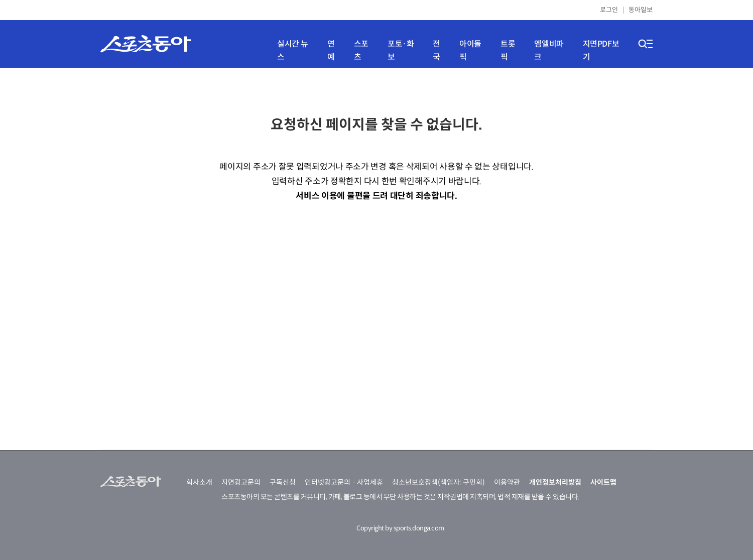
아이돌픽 (470, 50)
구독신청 (283, 482)
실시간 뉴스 (293, 50)
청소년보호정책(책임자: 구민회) (438, 482)
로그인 (609, 10)
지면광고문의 (241, 482)
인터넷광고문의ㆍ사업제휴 (344, 482)
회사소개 (199, 482)
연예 (331, 50)
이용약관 (507, 482)
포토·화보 (401, 50)
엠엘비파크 (549, 50)
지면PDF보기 (601, 50)
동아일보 (641, 10)
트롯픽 (508, 50)
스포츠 (361, 50)
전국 (436, 50)
